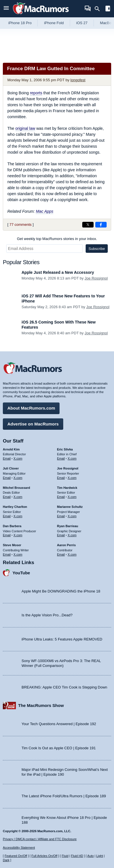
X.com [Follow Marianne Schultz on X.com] (72, 516)
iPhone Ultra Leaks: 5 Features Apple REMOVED (62, 639)
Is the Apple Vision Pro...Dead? (47, 615)
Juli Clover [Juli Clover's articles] (11, 468)
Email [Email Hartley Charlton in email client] (7, 516)
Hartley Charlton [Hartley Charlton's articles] (15, 507)
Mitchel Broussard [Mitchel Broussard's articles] (16, 488)
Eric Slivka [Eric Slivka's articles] (65, 449)
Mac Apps (45, 211)
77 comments (20, 225)
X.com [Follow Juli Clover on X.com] (18, 478)
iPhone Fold (54, 23)
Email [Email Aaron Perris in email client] (61, 554)
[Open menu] (6, 9)
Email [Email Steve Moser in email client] (7, 554)
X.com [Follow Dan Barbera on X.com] (18, 535)
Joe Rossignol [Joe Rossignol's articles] (68, 468)
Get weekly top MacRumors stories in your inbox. (57, 239)
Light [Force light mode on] (100, 856)
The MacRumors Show (41, 705)
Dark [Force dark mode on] (6, 860)
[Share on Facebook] (101, 225)
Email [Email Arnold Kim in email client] (7, 458)
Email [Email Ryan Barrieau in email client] (61, 535)
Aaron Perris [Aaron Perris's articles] (66, 545)
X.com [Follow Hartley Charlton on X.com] (18, 516)
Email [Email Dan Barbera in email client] (7, 535)
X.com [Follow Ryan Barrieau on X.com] (72, 535)
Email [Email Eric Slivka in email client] (61, 458)
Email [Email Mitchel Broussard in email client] (7, 497)
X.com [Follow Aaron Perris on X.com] (72, 554)
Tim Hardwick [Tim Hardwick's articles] (67, 488)
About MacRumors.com (31, 408)
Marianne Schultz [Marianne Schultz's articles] (70, 507)
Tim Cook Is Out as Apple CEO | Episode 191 (59, 748)
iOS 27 (82, 23)
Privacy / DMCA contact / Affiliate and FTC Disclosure (40, 839)
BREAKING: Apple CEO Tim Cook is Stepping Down (64, 687)
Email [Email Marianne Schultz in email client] (61, 516)
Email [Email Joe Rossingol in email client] (61, 478)
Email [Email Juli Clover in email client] (7, 478)
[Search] (99, 9)
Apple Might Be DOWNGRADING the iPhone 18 (61, 591)
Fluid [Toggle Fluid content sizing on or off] (65, 856)
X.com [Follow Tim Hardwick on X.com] (72, 497)
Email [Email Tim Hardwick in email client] (61, 497)
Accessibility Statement (19, 848)
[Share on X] (88, 225)
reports (36, 93)
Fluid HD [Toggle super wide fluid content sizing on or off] (77, 856)
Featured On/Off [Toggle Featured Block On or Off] (16, 856)
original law (25, 128)
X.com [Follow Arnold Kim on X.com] (18, 458)
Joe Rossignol (96, 278)
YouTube (21, 573)
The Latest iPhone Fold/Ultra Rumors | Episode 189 (64, 796)
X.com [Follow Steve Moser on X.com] (18, 554)
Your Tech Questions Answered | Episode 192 (59, 724)
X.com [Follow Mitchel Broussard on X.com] (18, 497)
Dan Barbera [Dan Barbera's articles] (12, 526)
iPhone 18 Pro (20, 23)
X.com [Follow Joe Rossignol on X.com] (72, 478)
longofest (78, 80)
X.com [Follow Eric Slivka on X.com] (72, 458)
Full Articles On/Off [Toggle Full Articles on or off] (45, 856)
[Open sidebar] (108, 9)
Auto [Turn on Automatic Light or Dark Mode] (91, 856)
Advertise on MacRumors (33, 424)
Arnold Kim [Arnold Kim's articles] (11, 449)
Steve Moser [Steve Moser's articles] (12, 545)
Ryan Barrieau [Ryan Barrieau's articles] (68, 526)
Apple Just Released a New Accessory (58, 272)
